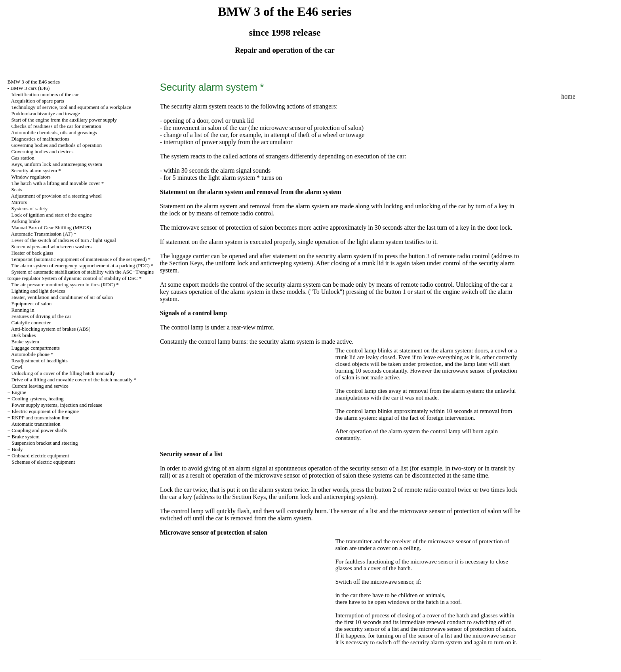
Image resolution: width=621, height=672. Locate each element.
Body (17, 449)
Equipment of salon (32, 304)
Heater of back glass (32, 253)
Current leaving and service (40, 386)
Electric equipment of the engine (45, 411)
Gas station (23, 158)
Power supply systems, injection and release (57, 405)
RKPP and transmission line (40, 418)
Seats (17, 189)
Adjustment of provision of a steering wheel (56, 196)
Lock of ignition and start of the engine (52, 215)
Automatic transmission (36, 424)
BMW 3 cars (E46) (30, 88)
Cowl (17, 367)
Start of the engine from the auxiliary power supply (64, 120)
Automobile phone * (32, 354)
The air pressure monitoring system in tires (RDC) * (65, 285)
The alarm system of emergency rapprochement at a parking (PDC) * (82, 266)
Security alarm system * (36, 170)
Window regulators (31, 177)
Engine (19, 392)
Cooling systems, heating (37, 399)
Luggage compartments (36, 348)
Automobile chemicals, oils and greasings (54, 132)
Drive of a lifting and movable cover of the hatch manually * (74, 380)
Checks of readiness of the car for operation (56, 126)
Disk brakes (24, 335)
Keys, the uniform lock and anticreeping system (250, 263)
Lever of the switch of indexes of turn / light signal (64, 240)
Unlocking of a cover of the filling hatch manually (63, 373)
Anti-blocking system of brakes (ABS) (51, 329)
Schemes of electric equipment (43, 462)
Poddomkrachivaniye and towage (46, 113)
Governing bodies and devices (43, 151)
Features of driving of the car (41, 316)
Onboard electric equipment (40, 456)
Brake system (25, 342)
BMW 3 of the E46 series (34, 82)
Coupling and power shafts (39, 430)
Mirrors (19, 202)
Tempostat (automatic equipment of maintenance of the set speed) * (81, 259)
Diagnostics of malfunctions (41, 139)
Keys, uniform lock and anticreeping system (57, 164)
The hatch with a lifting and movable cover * (57, 183)
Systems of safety (30, 208)
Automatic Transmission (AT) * (44, 234)
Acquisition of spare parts (38, 101)
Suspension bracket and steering (45, 443)
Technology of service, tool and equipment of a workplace (71, 107)
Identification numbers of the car (45, 94)
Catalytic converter (31, 323)
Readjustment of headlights (40, 361)
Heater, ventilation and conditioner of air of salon (62, 297)
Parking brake (26, 221)
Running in (23, 310)
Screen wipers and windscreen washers (52, 247)
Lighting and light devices (38, 291)
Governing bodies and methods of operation (57, 145)
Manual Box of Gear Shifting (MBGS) (51, 227)
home (568, 96)
